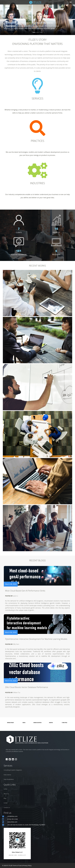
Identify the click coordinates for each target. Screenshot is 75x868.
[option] (11, 723)
